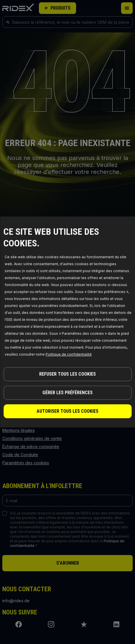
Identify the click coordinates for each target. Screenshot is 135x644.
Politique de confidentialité (69, 354)
